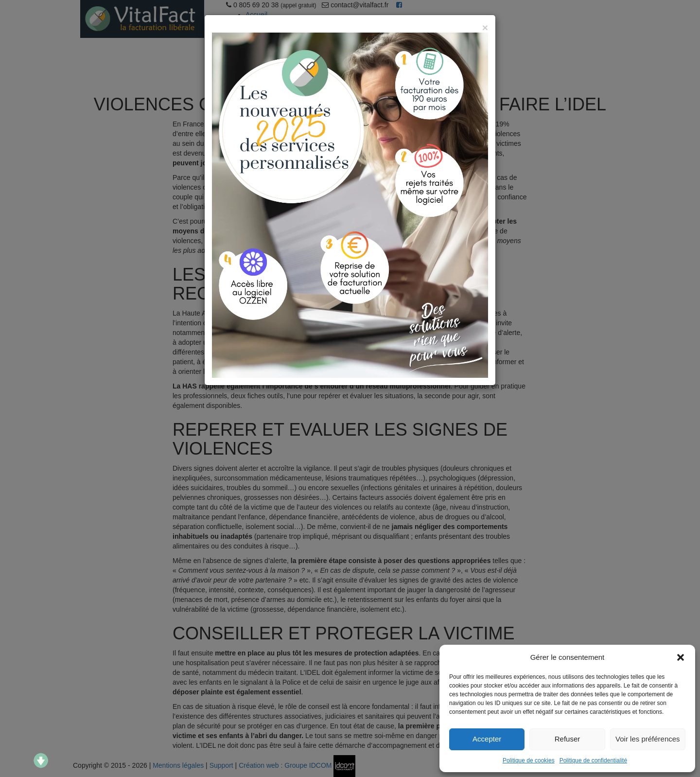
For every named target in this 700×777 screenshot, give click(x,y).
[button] (681, 657)
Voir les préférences (648, 739)
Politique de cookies (529, 760)
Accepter (487, 739)
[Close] (485, 27)
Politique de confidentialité (593, 760)
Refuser (568, 739)
